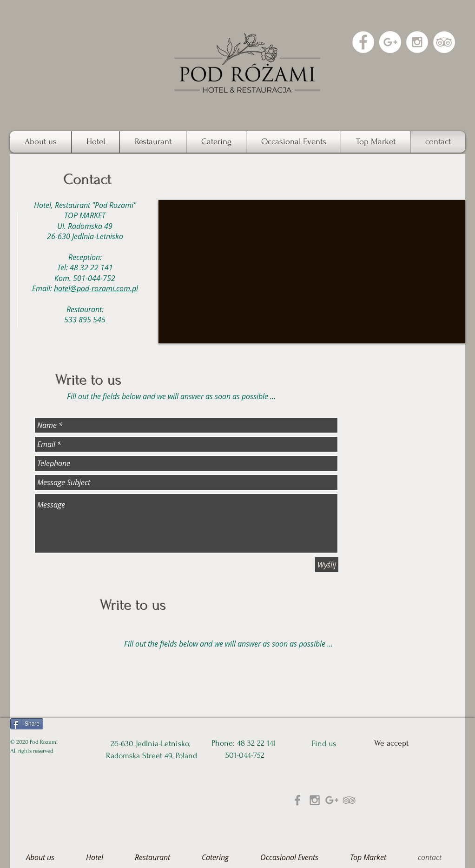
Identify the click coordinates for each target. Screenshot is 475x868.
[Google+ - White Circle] (390, 42)
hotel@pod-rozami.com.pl (96, 288)
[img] (383, 796)
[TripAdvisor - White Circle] (444, 42)
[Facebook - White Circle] (363, 42)
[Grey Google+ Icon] (332, 800)
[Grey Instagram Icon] (315, 800)
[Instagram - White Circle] (417, 42)
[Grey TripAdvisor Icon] (349, 800)
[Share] (27, 724)
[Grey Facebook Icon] (297, 800)
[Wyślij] (327, 565)
